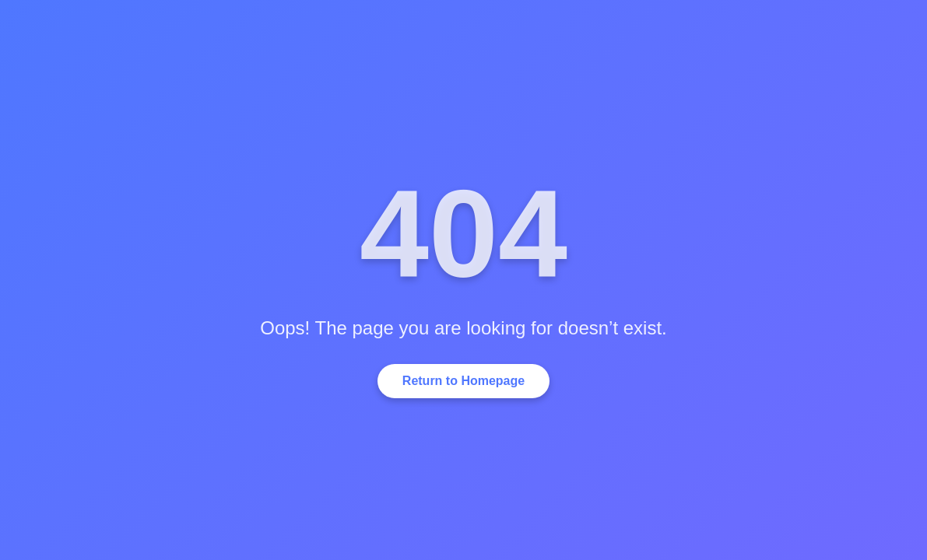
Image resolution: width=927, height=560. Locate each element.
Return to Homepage (464, 381)
